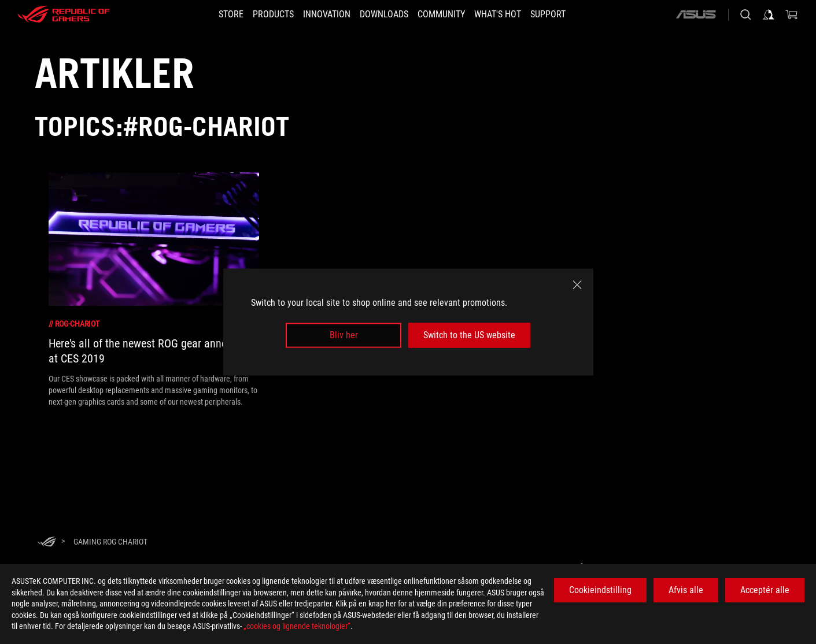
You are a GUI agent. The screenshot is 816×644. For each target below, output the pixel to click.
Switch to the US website (469, 335)
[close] (577, 285)
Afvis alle (686, 590)
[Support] (569, 14)
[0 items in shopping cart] (792, 14)
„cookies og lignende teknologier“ (297, 626)
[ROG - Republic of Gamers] (64, 14)
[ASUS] (696, 14)
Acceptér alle (765, 590)
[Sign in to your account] (769, 14)
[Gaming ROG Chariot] (110, 542)
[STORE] (210, 14)
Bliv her (344, 335)
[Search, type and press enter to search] (745, 14)
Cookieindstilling (600, 590)
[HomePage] (47, 543)
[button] (259, 14)
